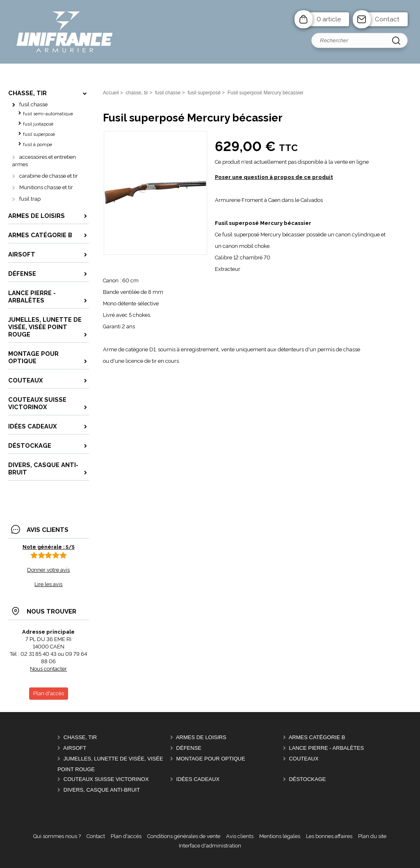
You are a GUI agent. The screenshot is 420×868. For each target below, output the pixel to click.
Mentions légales (280, 836)
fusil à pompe (38, 145)
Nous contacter (48, 669)
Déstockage (307, 779)
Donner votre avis (48, 570)
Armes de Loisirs (201, 737)
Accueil (111, 93)
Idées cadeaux (198, 779)
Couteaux (304, 759)
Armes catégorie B (317, 737)
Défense (189, 748)
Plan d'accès (126, 836)
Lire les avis (48, 584)
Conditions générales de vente (184, 836)
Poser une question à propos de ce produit (274, 177)
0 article (329, 19)
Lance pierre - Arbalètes (326, 748)
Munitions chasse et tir (46, 187)
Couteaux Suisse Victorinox (106, 779)
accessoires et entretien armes (44, 161)
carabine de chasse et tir (49, 176)
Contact (387, 19)
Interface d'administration (210, 846)
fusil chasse (33, 104)
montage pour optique (211, 759)
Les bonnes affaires (329, 836)
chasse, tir (80, 737)
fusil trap (30, 199)
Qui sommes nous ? (57, 836)
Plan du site (372, 836)
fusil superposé (39, 134)
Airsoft (75, 748)
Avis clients (240, 836)
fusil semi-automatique (48, 114)
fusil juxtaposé (38, 124)
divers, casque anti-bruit (102, 790)
